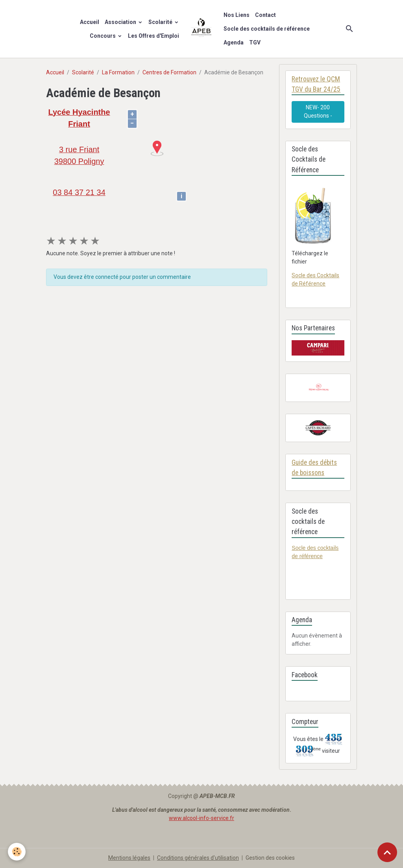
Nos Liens (237, 15)
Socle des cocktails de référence (267, 29)
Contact (265, 15)
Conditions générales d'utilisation (198, 858)
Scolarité (161, 22)
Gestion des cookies (270, 858)
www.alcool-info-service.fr (201, 818)
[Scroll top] (387, 852)
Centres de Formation (169, 72)
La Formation (118, 72)
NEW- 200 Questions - (318, 111)
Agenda (234, 42)
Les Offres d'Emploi (153, 36)
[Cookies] (17, 852)
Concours (103, 36)
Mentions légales (129, 858)
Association (121, 22)
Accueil (90, 22)
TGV (255, 42)
